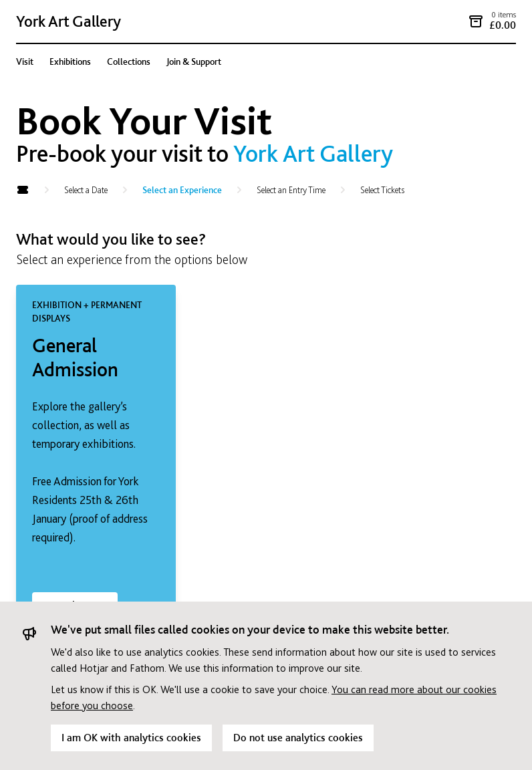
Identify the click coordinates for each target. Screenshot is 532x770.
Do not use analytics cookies (298, 738)
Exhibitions (70, 61)
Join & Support (194, 61)
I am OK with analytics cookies (131, 738)
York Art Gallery (69, 21)
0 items (504, 15)
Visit (25, 61)
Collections (129, 61)
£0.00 (503, 25)
